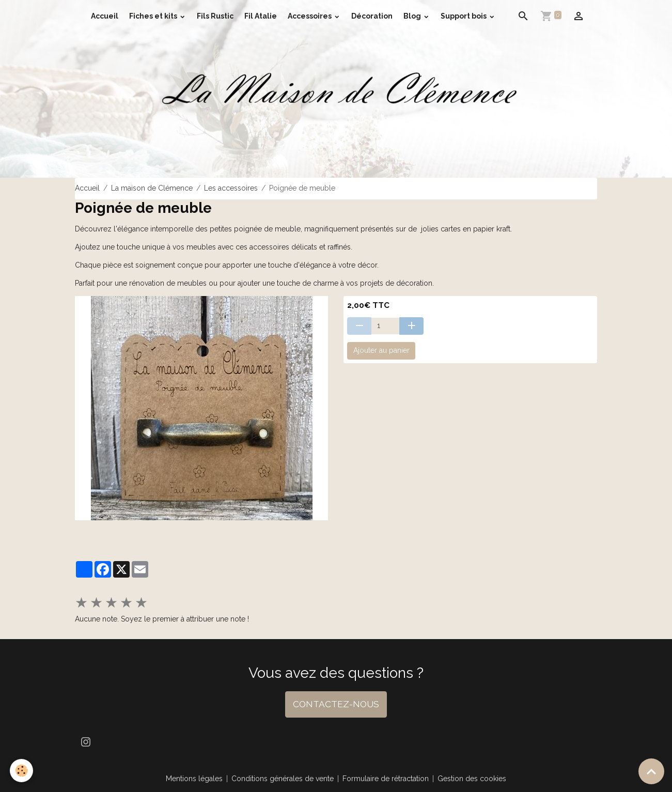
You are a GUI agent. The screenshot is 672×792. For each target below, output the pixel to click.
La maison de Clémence (152, 188)
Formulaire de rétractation (386, 779)
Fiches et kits (154, 16)
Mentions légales (194, 779)
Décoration (372, 16)
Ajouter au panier (381, 350)
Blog (413, 16)
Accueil (105, 16)
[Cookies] (22, 771)
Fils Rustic (215, 16)
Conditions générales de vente (283, 779)
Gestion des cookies (472, 779)
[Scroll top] (651, 771)
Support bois (464, 16)
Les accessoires (231, 188)
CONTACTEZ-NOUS (336, 704)
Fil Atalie (261, 16)
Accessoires (310, 16)
